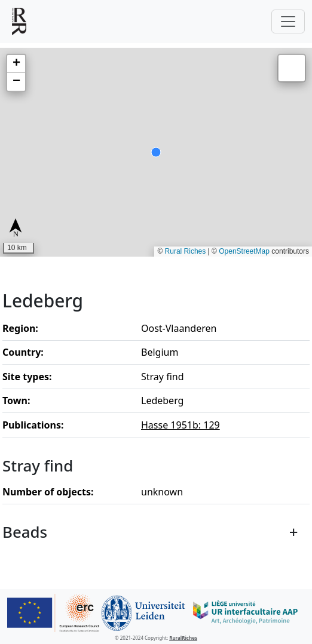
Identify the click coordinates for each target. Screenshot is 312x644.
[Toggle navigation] (288, 21)
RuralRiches (183, 638)
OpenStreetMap (244, 251)
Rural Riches (186, 251)
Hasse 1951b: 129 (181, 425)
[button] (16, 64)
